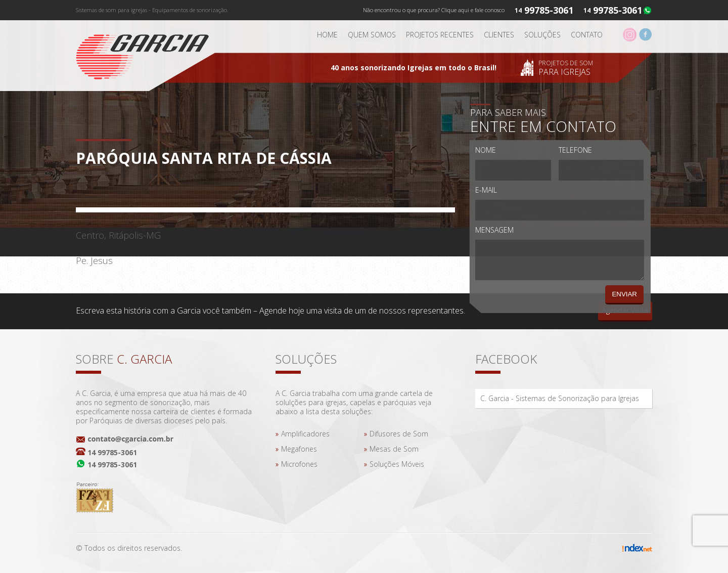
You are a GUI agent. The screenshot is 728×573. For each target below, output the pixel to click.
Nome (486, 150)
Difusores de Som (399, 434)
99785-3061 (618, 10)
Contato (587, 35)
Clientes (499, 35)
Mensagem (494, 230)
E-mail (486, 190)
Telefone (575, 150)
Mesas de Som (394, 449)
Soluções (542, 35)
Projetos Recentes (440, 35)
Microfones (299, 464)
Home (327, 35)
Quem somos (372, 35)
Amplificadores (305, 434)
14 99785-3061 (112, 452)
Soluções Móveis (397, 464)
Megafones (299, 449)
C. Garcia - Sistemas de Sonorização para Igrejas (560, 398)
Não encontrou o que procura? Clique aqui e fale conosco (434, 10)
